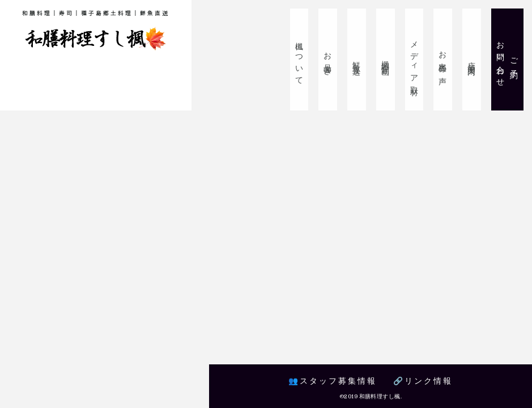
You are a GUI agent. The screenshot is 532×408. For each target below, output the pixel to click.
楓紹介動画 (389, 59)
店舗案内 (473, 59)
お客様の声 (445, 59)
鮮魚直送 (360, 59)
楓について (304, 59)
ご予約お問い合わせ (508, 60)
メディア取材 (416, 60)
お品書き (333, 59)
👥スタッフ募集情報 (332, 381)
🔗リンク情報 (424, 381)
